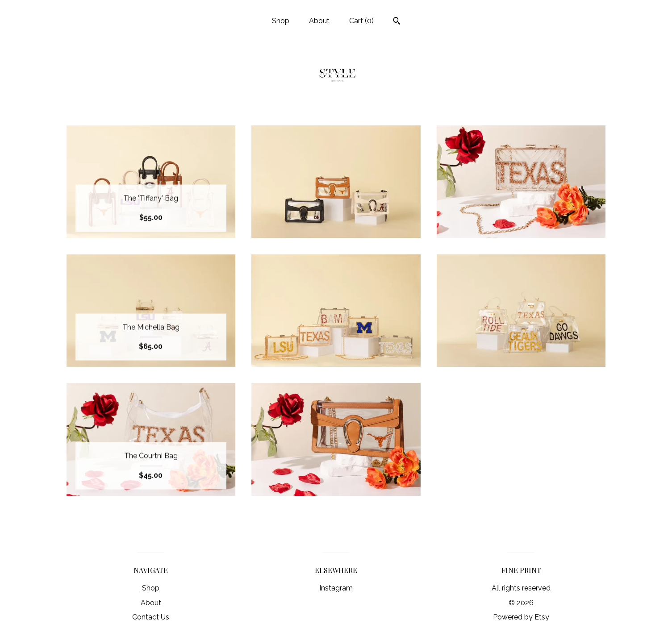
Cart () (361, 21)
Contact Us (151, 617)
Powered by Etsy (521, 617)
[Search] (397, 22)
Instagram (336, 588)
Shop (281, 21)
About (319, 21)
